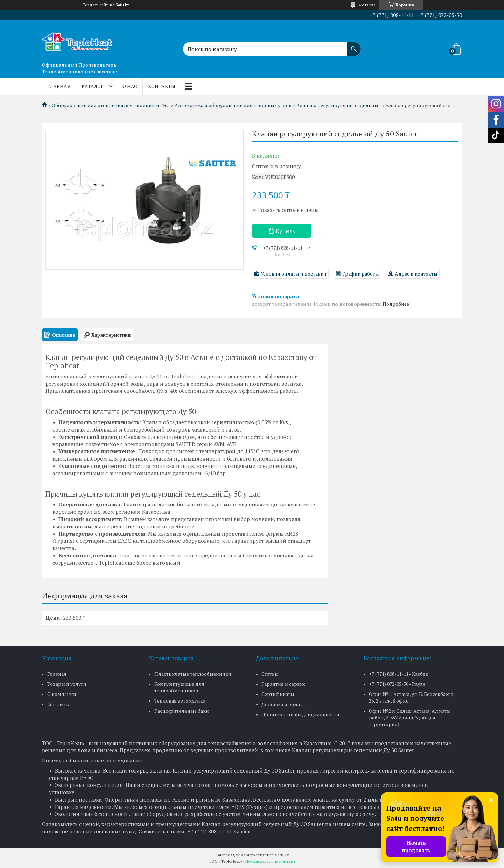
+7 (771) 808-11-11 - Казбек (398, 674)
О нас (130, 86)
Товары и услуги (67, 684)
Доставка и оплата (283, 704)
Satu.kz (282, 855)
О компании (62, 694)
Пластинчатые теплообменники (193, 674)
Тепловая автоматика (180, 701)
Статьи (270, 674)
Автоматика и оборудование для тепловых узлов (233, 105)
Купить (285, 231)
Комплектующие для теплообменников (179, 687)
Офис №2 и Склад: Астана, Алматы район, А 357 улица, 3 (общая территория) (410, 717)
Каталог (93, 86)
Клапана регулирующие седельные (339, 105)
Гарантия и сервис (283, 684)
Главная (59, 86)
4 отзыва (367, 5)
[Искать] (354, 45)
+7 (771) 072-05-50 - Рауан (397, 684)
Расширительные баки (182, 711)
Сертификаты (278, 694)
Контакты (162, 86)
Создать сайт (95, 5)
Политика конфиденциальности (300, 714)
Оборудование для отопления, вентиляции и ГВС (111, 105)
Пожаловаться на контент (270, 861)
